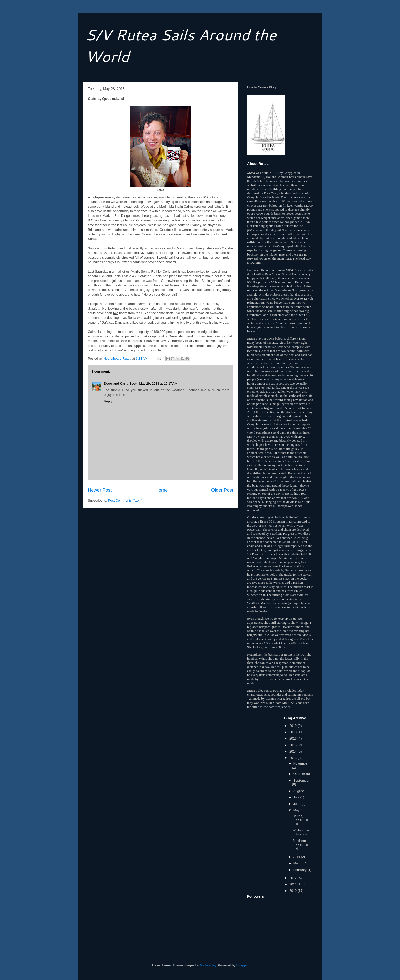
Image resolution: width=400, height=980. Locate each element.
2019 (293, 726)
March (298, 863)
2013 (293, 758)
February (301, 870)
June (297, 804)
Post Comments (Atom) (125, 500)
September (302, 780)
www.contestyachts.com (274, 185)
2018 (293, 732)
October (300, 774)
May (297, 810)
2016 (293, 738)
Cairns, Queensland (302, 820)
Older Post (222, 490)
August (299, 791)
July (297, 797)
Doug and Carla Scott (121, 383)
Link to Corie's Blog (261, 87)
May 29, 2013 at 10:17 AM (158, 383)
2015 (293, 745)
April (297, 857)
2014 (293, 751)
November (301, 763)
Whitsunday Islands (301, 832)
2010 (293, 891)
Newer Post (100, 490)
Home (162, 490)
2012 (293, 878)
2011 (293, 884)
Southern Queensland (302, 845)
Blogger (242, 965)
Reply (108, 401)
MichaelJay (208, 965)
